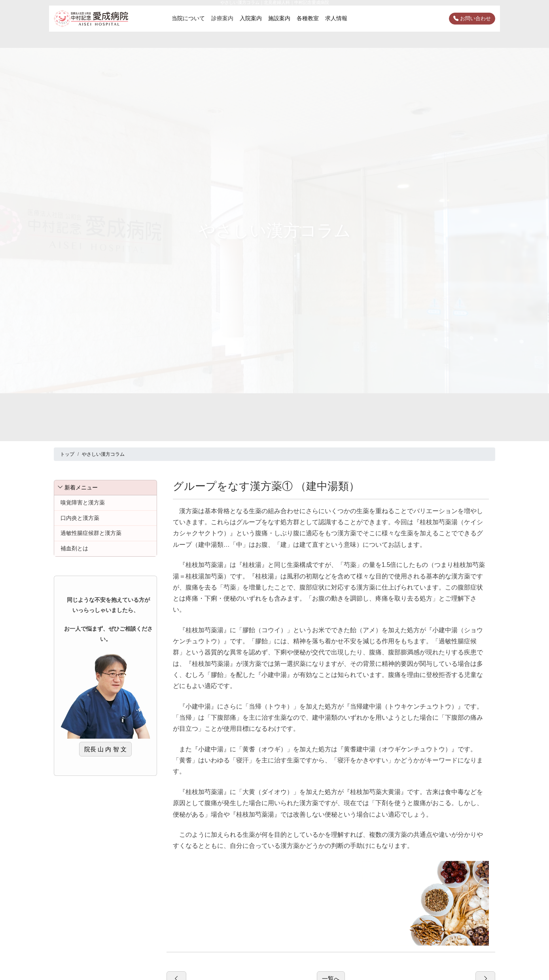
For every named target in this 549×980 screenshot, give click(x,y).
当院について (188, 18)
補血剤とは (74, 548)
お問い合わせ (472, 18)
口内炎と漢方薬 (80, 518)
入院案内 (251, 18)
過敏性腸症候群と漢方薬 (91, 533)
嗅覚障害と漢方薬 (83, 502)
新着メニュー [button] (78, 487)
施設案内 (279, 18)
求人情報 (336, 18)
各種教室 (308, 18)
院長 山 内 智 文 (105, 749)
